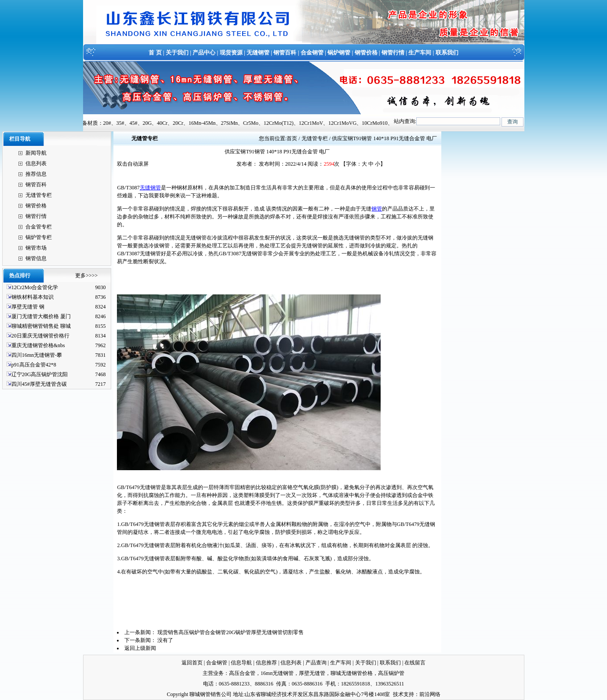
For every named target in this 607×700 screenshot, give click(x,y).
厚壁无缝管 (312, 673)
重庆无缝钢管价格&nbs (38, 345)
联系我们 (447, 53)
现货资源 (231, 53)
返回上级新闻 (140, 648)
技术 (398, 694)
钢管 (377, 209)
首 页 (155, 53)
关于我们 (177, 53)
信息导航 (241, 663)
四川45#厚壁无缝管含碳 (39, 384)
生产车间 (420, 53)
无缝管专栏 (39, 195)
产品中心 (204, 53)
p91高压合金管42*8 (34, 365)
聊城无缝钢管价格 (352, 673)
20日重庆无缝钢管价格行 (40, 336)
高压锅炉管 (391, 673)
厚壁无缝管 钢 (28, 307)
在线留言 (415, 663)
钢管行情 (393, 53)
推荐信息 (36, 174)
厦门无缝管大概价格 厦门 (41, 316)
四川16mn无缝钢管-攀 (37, 355)
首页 (292, 138)
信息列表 (36, 163)
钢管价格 (366, 53)
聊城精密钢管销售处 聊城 (41, 326)
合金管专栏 (39, 227)
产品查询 (316, 663)
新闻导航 (36, 153)
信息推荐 (266, 663)
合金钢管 (312, 53)
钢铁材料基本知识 (33, 297)
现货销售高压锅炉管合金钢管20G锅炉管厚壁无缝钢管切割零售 (231, 632)
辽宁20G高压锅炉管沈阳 (40, 374)
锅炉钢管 (339, 53)
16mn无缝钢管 (277, 673)
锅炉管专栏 (39, 237)
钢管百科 (285, 53)
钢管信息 (36, 258)
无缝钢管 (258, 53)
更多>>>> (86, 276)
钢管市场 (36, 248)
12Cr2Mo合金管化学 (35, 287)
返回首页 (192, 663)
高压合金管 (242, 673)
